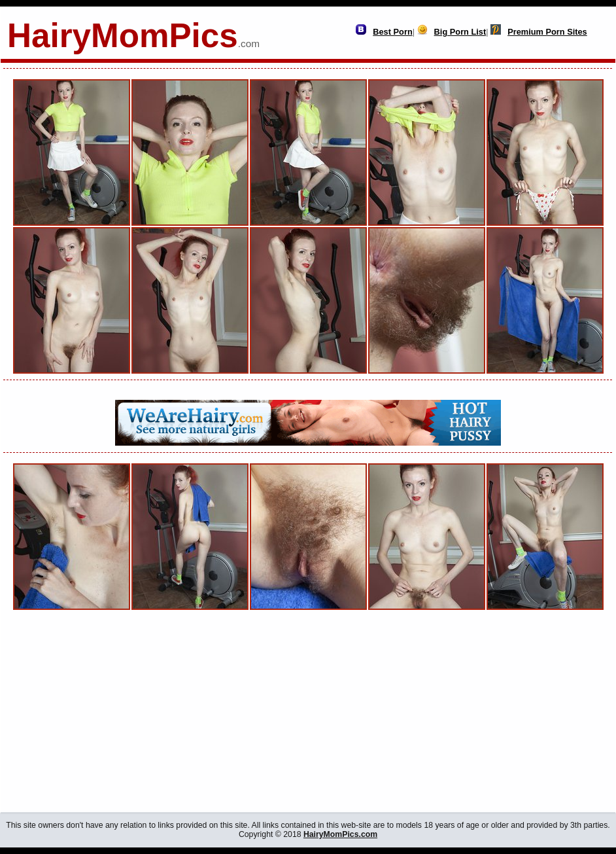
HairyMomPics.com (340, 834)
